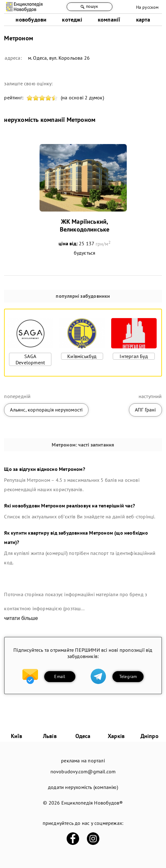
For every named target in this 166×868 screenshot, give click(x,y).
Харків (116, 736)
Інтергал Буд (134, 356)
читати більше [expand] (21, 618)
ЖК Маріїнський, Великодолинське (85, 225)
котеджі (72, 20)
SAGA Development (30, 359)
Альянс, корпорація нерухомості (46, 410)
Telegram (128, 676)
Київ (17, 736)
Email (60, 676)
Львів (50, 736)
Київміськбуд (82, 356)
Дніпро (149, 736)
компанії (109, 20)
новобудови (31, 20)
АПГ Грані (145, 410)
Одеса (83, 736)
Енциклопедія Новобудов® (92, 803)
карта (143, 20)
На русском (147, 7)
